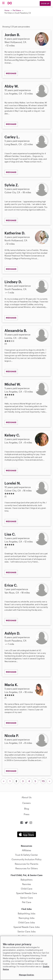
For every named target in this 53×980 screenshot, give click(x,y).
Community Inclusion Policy (26, 859)
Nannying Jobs (27, 918)
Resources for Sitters (27, 868)
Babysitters (27, 880)
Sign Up (45, 3)
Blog (27, 809)
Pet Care (27, 902)
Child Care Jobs (26, 922)
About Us (27, 797)
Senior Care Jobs (27, 931)
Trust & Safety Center (26, 855)
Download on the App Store (27, 834)
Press (27, 814)
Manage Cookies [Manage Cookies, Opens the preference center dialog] (26, 975)
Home (7, 10)
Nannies (27, 884)
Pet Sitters (17, 10)
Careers (26, 803)
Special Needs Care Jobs (27, 927)
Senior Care (26, 898)
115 (43, 781)
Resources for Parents (27, 864)
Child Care (27, 889)
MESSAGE (11, 73)
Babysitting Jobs (27, 913)
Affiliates (26, 850)
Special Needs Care (26, 893)
